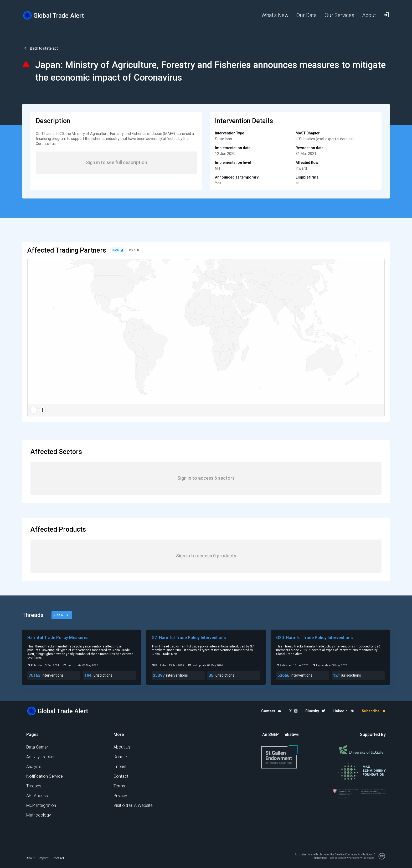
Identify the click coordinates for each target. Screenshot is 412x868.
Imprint (120, 767)
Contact (121, 776)
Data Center (37, 747)
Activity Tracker (40, 757)
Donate (120, 757)
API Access (37, 796)
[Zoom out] (34, 410)
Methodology (39, 815)
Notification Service (45, 776)
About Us (122, 747)
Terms (119, 786)
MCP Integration (41, 805)
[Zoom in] (42, 410)
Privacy (120, 796)
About (30, 858)
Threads (34, 786)
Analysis (34, 767)
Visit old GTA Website (133, 805)
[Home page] (58, 15)
